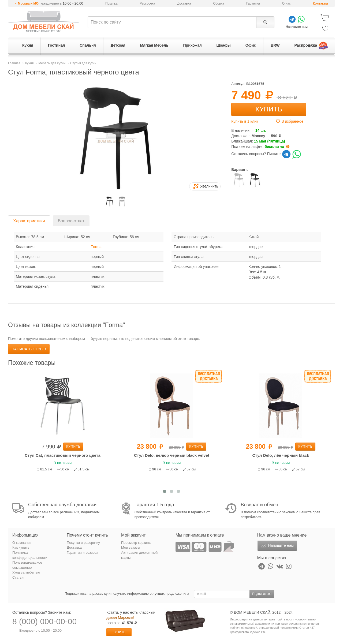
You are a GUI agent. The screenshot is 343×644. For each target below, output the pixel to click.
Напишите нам (277, 546)
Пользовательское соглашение (27, 565)
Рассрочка (147, 3)
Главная (14, 63)
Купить (269, 109)
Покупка (111, 3)
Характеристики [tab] (29, 221)
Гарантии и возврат (82, 553)
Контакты (320, 3)
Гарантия (253, 3)
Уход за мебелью (26, 572)
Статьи (18, 577)
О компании (22, 543)
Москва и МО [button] (28, 3)
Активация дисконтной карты (139, 555)
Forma (96, 247)
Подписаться (262, 594)
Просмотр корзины (136, 543)
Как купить (21, 547)
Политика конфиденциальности (30, 555)
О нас (286, 3)
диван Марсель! (120, 617)
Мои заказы (131, 547)
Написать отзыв (29, 349)
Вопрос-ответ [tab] (71, 221)
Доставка (184, 3)
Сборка (219, 3)
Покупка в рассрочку (83, 543)
